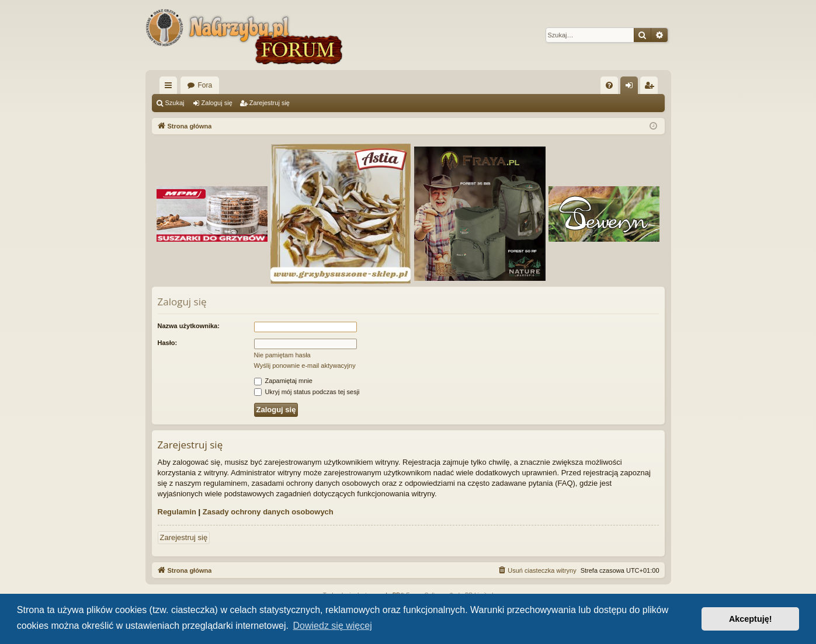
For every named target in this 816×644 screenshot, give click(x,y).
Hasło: (168, 343)
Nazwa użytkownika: (189, 326)
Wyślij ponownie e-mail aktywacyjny (305, 365)
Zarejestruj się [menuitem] (651, 88)
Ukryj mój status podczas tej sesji (307, 392)
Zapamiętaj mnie (283, 381)
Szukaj (175, 103)
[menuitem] (609, 85)
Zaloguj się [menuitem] (631, 88)
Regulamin (177, 512)
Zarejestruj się (270, 103)
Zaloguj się (217, 103)
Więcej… (171, 88)
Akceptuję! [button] (751, 619)
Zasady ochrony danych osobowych (268, 512)
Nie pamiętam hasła (282, 355)
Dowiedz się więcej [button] (333, 626)
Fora (205, 85)
